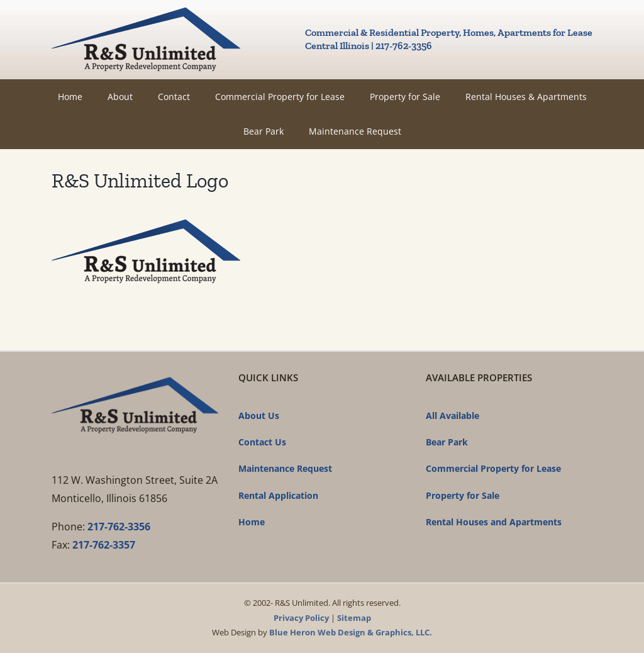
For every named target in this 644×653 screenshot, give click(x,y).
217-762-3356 (119, 527)
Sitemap (354, 618)
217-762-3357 (104, 545)
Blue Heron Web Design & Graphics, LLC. (351, 632)
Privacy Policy (301, 618)
